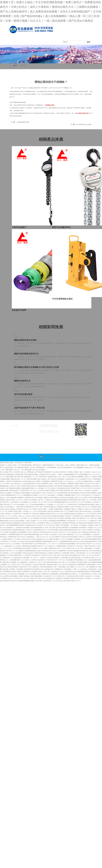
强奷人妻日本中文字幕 (39, 516)
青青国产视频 (26, 486)
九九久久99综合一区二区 (35, 502)
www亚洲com (15, 502)
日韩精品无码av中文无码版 (47, 474)
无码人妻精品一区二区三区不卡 (76, 567)
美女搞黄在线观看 (82, 562)
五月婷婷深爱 (65, 553)
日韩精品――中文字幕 (92, 578)
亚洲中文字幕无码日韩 (44, 551)
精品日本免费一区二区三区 (15, 500)
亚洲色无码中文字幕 (25, 567)
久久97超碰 (14, 558)
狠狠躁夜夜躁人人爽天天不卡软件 (10, 486)
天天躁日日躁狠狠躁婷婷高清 (88, 541)
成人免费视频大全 (92, 567)
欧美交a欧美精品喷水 (47, 567)
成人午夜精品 (49, 553)
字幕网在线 (70, 535)
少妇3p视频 (23, 502)
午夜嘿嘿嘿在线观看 (14, 535)
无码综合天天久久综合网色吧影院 (57, 493)
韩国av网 (42, 553)
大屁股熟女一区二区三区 (95, 528)
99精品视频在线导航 (28, 488)
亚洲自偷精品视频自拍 (38, 504)
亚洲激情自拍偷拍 (70, 514)
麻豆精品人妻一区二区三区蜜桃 (64, 511)
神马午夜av (39, 581)
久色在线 (87, 472)
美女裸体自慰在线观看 (60, 500)
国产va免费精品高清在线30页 (88, 532)
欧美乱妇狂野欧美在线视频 (55, 516)
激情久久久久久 (76, 495)
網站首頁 (16, 38)
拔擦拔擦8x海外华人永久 (13, 495)
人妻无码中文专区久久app (49, 555)
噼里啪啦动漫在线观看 (30, 546)
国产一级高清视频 (60, 567)
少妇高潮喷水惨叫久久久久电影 (19, 560)
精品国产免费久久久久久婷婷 (12, 539)
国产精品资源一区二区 (84, 553)
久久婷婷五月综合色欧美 (37, 560)
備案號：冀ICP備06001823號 (48, 459)
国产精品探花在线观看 (14, 488)
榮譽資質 (16, 43)
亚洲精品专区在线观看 (23, 528)
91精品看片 (77, 539)
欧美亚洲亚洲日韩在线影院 (87, 504)
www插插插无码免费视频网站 (57, 521)
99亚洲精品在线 (30, 525)
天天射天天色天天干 (52, 560)
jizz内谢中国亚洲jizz (75, 558)
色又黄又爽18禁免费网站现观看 (92, 539)
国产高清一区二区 (12, 551)
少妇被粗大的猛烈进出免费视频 (10, 523)
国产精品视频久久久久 (81, 560)
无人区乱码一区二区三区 (76, 502)
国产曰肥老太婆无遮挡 (63, 491)
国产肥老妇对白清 (45, 532)
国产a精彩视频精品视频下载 (59, 502)
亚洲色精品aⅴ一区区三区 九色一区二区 (39, 537)
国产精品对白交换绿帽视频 (22, 493)
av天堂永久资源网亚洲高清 (85, 481)
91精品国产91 (27, 514)
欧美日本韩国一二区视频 (46, 509)
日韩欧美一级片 (78, 472)
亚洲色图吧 (83, 528)
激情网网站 (21, 498)
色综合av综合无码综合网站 (70, 537)
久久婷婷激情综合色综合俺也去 (22, 548)
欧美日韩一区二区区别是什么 (47, 546)
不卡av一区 (55, 544)
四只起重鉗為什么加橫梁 (84, 125)
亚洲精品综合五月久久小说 (57, 548)
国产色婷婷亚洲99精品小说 (52, 562)
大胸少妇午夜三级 (53, 518)
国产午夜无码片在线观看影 (56, 479)
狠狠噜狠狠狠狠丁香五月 (50, 541)
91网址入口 (82, 537)
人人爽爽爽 (59, 495)
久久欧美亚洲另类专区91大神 (31, 484)
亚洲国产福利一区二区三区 (80, 488)
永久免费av (79, 509)
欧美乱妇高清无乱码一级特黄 (63, 472)
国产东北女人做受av (94, 484)
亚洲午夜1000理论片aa (29, 544)
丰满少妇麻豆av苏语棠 (63, 488)
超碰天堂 (57, 553)
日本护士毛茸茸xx (33, 532)
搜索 (88, 42)
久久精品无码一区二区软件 (8, 541)
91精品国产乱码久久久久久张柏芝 (27, 509)
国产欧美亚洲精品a (50, 507)
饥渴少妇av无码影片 (54, 558)
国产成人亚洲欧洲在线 (70, 565)
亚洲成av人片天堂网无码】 (14, 514)
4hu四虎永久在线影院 (91, 491)
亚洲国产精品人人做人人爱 (56, 477)
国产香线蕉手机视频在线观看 (64, 486)
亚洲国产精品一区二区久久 (29, 491)
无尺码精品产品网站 (88, 558)
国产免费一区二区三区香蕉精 (30, 518)
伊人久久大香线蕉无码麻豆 (93, 507)
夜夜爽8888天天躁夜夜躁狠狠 (87, 565)
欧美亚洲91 (51, 486)
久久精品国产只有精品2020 (31, 555)
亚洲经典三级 (51, 578)
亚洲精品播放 (58, 509)
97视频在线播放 (61, 546)
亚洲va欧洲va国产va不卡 (54, 565)
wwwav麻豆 (51, 495)
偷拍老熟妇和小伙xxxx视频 (44, 539)
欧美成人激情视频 (65, 518)
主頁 (16, 65)
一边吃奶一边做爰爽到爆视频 (65, 474)
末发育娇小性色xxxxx (20, 472)
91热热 (74, 518)
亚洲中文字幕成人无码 (77, 507)
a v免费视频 (67, 495)
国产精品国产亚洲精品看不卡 (45, 472)
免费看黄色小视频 (73, 484)
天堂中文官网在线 (88, 530)
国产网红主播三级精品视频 (23, 477)
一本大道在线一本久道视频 (78, 525)
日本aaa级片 (53, 535)
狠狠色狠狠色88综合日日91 (73, 530)
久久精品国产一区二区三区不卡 (56, 504)
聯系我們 (29, 43)
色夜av (48, 523)
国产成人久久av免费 (81, 498)
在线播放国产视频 (69, 509)
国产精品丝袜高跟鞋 (62, 528)
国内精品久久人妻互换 (92, 502)
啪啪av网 (13, 498)
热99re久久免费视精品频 (39, 486)
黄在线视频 (88, 548)
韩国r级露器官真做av (19, 530)
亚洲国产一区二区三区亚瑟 (39, 521)
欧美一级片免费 (50, 528)
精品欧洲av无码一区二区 (18, 479)
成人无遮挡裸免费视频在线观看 (25, 581)
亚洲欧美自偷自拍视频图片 (68, 544)
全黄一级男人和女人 (77, 491)
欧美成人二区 (62, 481)
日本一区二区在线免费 (66, 560)
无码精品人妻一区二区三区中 (75, 548)
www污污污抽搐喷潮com (60, 551)
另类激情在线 (12, 537)
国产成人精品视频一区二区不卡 (28, 558)
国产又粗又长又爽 (40, 578)
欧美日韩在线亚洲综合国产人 (12, 518)
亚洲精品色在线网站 (63, 507)
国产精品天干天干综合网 (75, 546)
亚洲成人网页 (18, 511)
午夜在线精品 (68, 569)
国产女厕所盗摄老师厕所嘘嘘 (30, 535)
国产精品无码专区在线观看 (85, 523)
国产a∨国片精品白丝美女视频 (67, 555)
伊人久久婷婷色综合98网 (71, 576)
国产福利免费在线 (74, 493)
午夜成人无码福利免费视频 (82, 486)
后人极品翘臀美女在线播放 (30, 495)
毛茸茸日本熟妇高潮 (39, 565)
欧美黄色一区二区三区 (36, 562)
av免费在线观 (19, 474)
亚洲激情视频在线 (65, 574)
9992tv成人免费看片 (6, 493)
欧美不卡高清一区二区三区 (85, 555)
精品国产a (97, 535)
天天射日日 (87, 509)
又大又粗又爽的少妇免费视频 (75, 477)
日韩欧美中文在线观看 (63, 578)
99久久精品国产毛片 (6, 472)
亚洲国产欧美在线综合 (77, 578)
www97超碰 (95, 486)
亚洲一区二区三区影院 (69, 562)
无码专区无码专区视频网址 (89, 493)
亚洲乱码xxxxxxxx (8, 578)
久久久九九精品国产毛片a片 (83, 479)
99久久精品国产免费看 (88, 516)
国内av (62, 530)
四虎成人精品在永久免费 (30, 553)
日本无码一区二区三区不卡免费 (24, 578)
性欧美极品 (34, 571)
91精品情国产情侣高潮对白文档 (34, 569)
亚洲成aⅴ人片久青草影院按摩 (81, 574)
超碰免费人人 (11, 528)
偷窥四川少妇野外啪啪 (51, 498)
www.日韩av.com (16, 484)
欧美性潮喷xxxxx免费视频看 (18, 532)
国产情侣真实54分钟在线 (28, 523)
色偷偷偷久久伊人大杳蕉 (8, 565)
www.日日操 (62, 535)
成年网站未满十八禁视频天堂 (53, 569)
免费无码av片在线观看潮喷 (50, 574)
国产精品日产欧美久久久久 (72, 581)
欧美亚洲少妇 (85, 551)
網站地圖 (60, 459)
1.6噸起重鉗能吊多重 (23, 122)
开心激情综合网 (56, 523)
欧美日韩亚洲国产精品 (34, 479)
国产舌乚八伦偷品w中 (46, 500)
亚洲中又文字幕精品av (31, 500)
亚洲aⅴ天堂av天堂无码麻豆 (58, 484)
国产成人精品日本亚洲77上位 (86, 544)
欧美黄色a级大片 (15, 491)
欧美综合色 (4, 537)
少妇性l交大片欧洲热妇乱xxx (14, 481)
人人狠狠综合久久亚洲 (95, 521)
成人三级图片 (37, 481)
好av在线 (54, 532)
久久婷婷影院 (41, 523)
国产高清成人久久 (88, 495)
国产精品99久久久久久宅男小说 (87, 518)
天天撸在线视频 (9, 477)
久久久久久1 (43, 495)
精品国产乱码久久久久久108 (55, 514)
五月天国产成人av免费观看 (16, 574)
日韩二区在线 (44, 535)
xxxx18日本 (21, 541)
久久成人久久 (94, 472)
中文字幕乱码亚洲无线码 (14, 555)
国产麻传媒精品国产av (38, 528)
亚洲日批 (50, 511)
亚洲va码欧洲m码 (6, 530)
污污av (99, 565)
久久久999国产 (16, 544)
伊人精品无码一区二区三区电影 (52, 576)
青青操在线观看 (73, 500)
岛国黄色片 (36, 567)
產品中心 (42, 38)
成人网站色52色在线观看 (66, 498)
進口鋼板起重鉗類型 (82, 113)
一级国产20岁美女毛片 (90, 546)
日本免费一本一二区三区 (30, 511)
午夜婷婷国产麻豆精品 (69, 523)
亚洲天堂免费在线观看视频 (34, 541)
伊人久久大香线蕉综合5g (67, 571)
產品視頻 (80, 38)
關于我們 (29, 38)
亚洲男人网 (83, 484)
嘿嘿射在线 (31, 472)
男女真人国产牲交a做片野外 (83, 511)
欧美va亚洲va (28, 481)
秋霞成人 (44, 479)
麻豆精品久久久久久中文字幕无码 (86, 514)
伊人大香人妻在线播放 (52, 530)
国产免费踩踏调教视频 (95, 562)
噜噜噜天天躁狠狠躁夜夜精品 (28, 551)
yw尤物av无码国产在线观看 (47, 491)
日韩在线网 (65, 558)
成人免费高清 (56, 537)
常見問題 (67, 38)
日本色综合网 (95, 509)
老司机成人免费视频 (39, 514)
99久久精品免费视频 (82, 474)
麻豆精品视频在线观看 (82, 571)
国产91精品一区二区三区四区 (88, 500)
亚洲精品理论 (93, 569)
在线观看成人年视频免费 (50, 481)
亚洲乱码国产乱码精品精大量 (25, 507)
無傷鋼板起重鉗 (50, 105)
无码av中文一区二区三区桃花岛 (68, 532)
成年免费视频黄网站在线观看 (15, 525)
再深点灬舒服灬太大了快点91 (23, 516)
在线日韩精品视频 (36, 576)
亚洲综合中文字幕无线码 (72, 516)
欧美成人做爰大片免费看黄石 (21, 571)
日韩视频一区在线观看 (16, 569)
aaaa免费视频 (74, 528)
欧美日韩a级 (43, 511)
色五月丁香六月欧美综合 (24, 565)
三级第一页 (76, 569)
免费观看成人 (24, 562)
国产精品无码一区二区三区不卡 (77, 521)
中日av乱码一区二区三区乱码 (45, 525)
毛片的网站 (44, 518)
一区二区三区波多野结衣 (40, 477)
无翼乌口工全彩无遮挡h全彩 (35, 530)
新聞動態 (54, 38)
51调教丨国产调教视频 (62, 525)
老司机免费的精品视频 (31, 474)
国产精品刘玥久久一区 (44, 544)
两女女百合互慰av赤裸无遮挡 (9, 567)
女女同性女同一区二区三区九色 (53, 581)
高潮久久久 (88, 477)
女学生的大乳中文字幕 (28, 539)
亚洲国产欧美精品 (24, 576)
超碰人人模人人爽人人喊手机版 (48, 571)
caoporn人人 (71, 481)
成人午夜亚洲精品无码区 (33, 574)
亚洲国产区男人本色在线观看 (34, 498)
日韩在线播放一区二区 (23, 504)
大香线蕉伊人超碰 (93, 525)
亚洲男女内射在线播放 (11, 576)
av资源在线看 (70, 479)
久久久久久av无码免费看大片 (84, 535)
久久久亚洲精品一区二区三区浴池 (45, 488)
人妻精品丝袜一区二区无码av (13, 546)
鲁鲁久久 (73, 553)
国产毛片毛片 (22, 537)
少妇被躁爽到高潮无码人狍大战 (68, 541)
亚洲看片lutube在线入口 (87, 576)
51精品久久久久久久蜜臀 (40, 548)
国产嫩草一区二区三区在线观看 (63, 539)
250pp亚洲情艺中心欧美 (38, 493)
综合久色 (47, 502)
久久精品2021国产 (72, 504)
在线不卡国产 (39, 507)
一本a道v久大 (43, 558)
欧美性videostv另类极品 (8, 509)
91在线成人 (84, 569)
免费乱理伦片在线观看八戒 (11, 562)
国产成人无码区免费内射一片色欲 (20, 521)
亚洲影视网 (45, 484)
